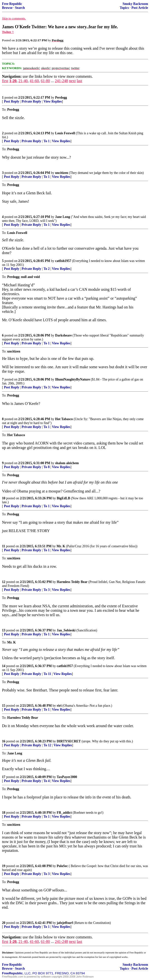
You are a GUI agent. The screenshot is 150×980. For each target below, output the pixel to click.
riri (59, 706)
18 (4, 813)
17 (4, 777)
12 (4, 582)
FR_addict (64, 813)
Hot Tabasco (64, 419)
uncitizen (62, 173)
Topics (124, 8)
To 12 (47, 745)
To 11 (47, 674)
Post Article (140, 8)
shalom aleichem (67, 463)
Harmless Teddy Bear (72, 582)
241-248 (61, 81)
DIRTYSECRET (69, 741)
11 (4, 546)
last (79, 81)
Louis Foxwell (65, 133)
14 (4, 666)
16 (4, 741)
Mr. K (61, 546)
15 (4, 706)
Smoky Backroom (135, 4)
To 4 (47, 781)
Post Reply (12, 101)
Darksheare (63, 335)
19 (4, 866)
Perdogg (61, 98)
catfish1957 (63, 261)
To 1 (47, 141)
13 (4, 630)
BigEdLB (63, 498)
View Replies (53, 101)
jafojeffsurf (65, 923)
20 (4, 923)
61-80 (45, 81)
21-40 (23, 81)
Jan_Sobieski (66, 630)
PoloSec (62, 866)
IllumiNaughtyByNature (73, 379)
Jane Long (63, 217)
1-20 (13, 81)
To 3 (47, 387)
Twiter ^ (8, 32)
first (5, 81)
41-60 (34, 81)
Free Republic (12, 4)
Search (20, 8)
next (72, 81)
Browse (7, 8)
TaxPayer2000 (67, 777)
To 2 (47, 269)
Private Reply (31, 101)
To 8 (47, 467)
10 (4, 498)
